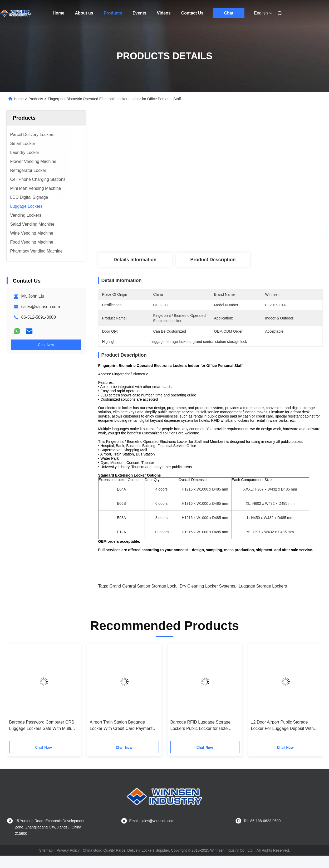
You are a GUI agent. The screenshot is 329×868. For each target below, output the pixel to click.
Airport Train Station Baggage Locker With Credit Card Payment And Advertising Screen (121, 726)
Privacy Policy (68, 850)
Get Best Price (238, 233)
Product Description (213, 260)
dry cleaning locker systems (207, 586)
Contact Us (192, 13)
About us (84, 13)
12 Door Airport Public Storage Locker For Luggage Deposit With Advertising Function (282, 726)
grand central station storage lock (143, 586)
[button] (17, 694)
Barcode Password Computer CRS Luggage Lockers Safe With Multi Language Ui (42, 726)
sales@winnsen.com (41, 307)
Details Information (135, 260)
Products (113, 13)
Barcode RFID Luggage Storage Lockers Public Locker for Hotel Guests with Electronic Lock (201, 726)
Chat (229, 13)
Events (139, 13)
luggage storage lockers (263, 586)
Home (58, 13)
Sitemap (46, 850)
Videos (164, 13)
